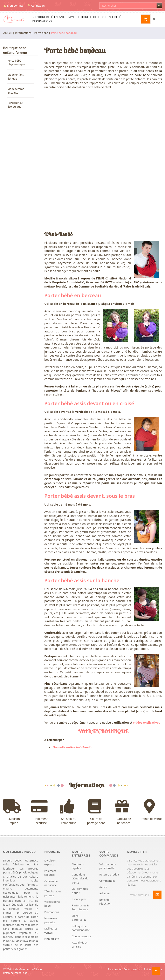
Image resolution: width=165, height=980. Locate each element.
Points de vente (151, 810)
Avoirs (103, 887)
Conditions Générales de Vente (80, 878)
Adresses (105, 893)
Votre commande (109, 853)
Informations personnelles (108, 866)
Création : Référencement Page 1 (24, 971)
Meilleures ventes (51, 931)
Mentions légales (78, 866)
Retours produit (109, 874)
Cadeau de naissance (124, 812)
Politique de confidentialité (81, 928)
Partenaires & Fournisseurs (80, 907)
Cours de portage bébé (96, 812)
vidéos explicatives (146, 722)
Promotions (52, 912)
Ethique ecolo (88, 17)
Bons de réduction (105, 902)
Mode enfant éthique (15, 76)
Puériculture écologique (15, 105)
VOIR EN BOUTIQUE (103, 731)
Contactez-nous (82, 936)
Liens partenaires (79, 918)
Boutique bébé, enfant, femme (53, 17)
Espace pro (79, 899)
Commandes (107, 881)
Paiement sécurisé (41, 812)
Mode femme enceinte (16, 91)
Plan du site (52, 939)
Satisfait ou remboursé (69, 812)
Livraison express (50, 863)
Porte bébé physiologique (16, 62)
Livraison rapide (14, 812)
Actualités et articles (80, 945)
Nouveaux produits (51, 920)
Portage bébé (111, 17)
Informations (42, 21)
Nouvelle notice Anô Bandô (72, 747)
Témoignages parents (53, 893)
